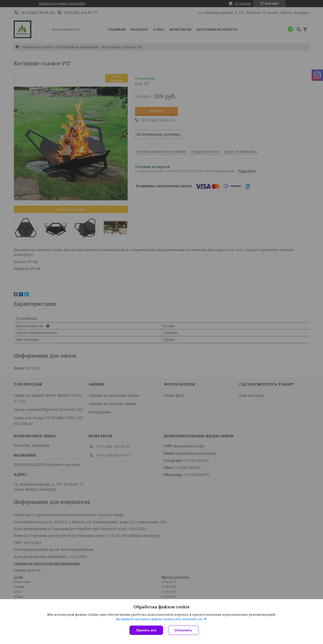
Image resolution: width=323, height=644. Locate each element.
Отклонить (183, 630)
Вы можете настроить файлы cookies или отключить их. (160, 619)
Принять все (146, 630)
